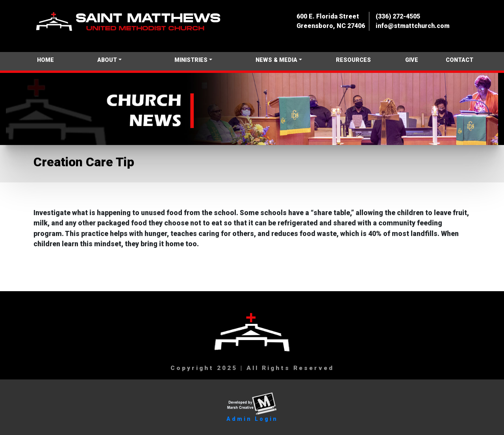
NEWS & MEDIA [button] (276, 60)
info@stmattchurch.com (413, 26)
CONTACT (460, 60)
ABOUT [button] (107, 60)
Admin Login (252, 419)
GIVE (412, 60)
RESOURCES (353, 60)
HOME (45, 60)
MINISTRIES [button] (191, 60)
